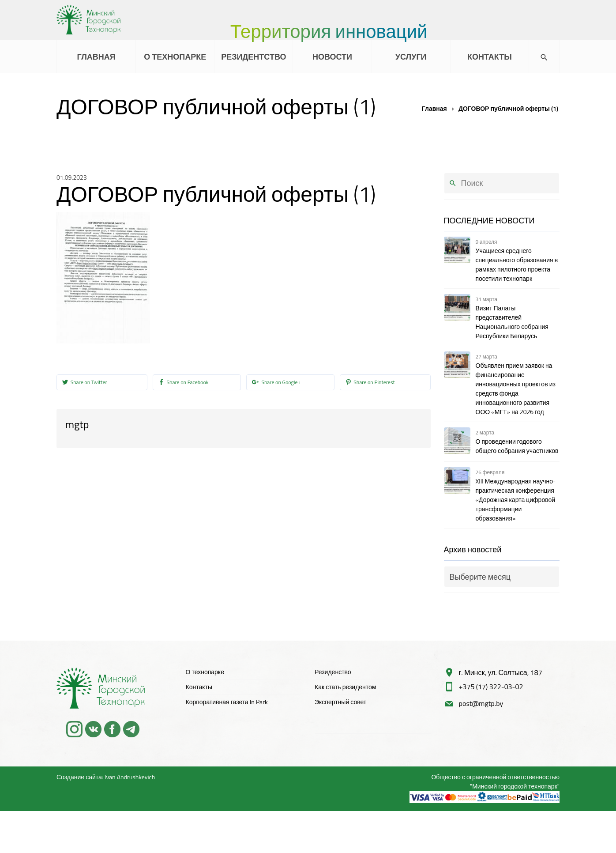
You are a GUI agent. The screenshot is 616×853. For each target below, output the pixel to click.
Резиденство (333, 672)
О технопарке (205, 672)
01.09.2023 (72, 177)
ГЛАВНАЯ (96, 57)
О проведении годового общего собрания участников (517, 446)
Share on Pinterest (370, 383)
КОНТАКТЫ (490, 57)
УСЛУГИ (411, 57)
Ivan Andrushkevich (130, 777)
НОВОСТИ (332, 57)
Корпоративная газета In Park (227, 702)
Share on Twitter (85, 383)
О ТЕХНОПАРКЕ (175, 57)
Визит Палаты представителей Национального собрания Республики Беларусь (512, 322)
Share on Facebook (184, 383)
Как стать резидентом (346, 687)
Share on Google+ (276, 383)
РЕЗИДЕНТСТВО (254, 57)
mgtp (77, 424)
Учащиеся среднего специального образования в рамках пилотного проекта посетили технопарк (517, 264)
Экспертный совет (340, 702)
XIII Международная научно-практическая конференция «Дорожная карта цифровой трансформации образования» (516, 500)
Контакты (199, 687)
